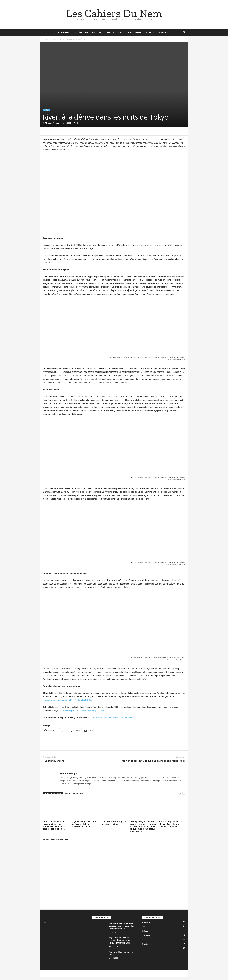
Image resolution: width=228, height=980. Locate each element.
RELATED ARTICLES (53, 793)
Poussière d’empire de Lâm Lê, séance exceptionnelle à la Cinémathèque (122, 926)
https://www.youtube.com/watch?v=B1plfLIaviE (114, 717)
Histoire (97, 32)
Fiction (150, 32)
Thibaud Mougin (52, 123)
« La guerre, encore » (54, 761)
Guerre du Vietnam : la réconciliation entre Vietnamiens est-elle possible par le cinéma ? (54, 825)
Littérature (81, 32)
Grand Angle (134, 32)
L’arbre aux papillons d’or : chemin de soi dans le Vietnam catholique (171, 824)
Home (45, 39)
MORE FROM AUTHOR (74, 793)
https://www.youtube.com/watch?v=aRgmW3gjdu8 (83, 710)
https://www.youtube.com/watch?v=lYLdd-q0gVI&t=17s (68, 700)
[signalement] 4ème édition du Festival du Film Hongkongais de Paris (85, 824)
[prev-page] (180, 793)
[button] (184, 33)
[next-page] (184, 793)
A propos (164, 32)
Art (120, 32)
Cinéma (110, 32)
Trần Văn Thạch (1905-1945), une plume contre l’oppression (153, 761)
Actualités (63, 32)
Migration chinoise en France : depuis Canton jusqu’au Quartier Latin (120, 940)
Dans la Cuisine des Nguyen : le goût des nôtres (114, 823)
